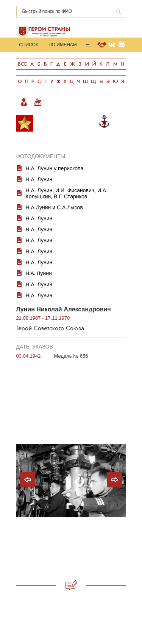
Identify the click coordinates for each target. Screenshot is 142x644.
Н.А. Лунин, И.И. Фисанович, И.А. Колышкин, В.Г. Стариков (67, 193)
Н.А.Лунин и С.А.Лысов (54, 207)
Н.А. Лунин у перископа (55, 168)
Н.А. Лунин (39, 179)
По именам (63, 45)
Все (22, 64)
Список (29, 45)
